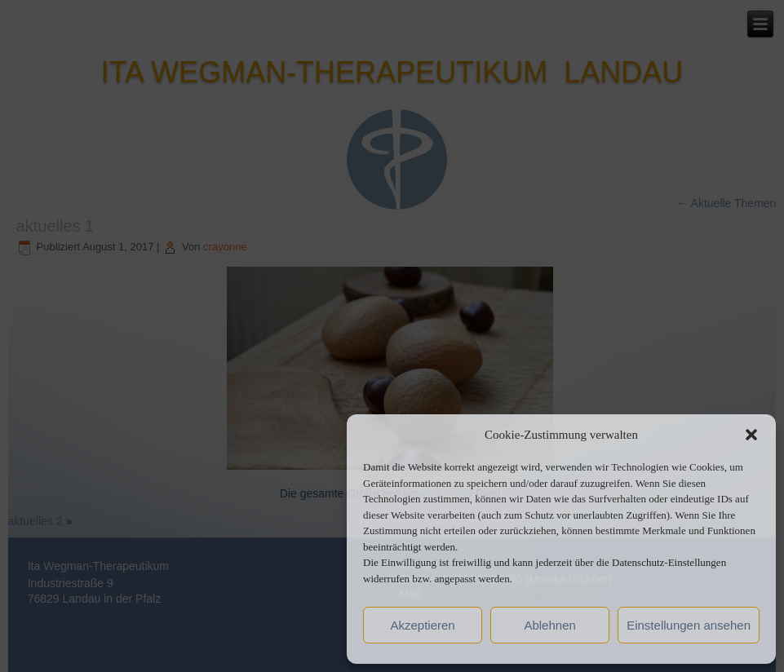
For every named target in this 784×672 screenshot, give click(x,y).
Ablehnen (549, 625)
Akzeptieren (422, 625)
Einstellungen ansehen (689, 625)
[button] (751, 435)
